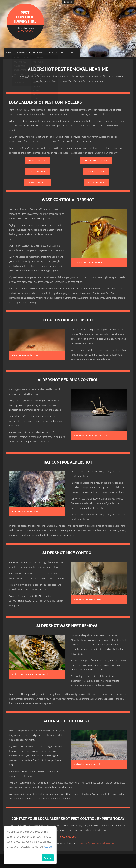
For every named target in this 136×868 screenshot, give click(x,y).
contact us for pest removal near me (95, 843)
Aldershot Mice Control (88, 599)
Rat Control (37, 171)
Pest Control (21, 52)
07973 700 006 (25, 31)
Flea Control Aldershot (25, 355)
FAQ (62, 52)
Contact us (72, 52)
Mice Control (96, 171)
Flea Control (37, 161)
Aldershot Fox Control (87, 764)
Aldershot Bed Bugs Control (90, 436)
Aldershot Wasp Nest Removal (30, 674)
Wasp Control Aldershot (88, 263)
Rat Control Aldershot (25, 511)
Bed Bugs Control (96, 161)
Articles (53, 52)
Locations (38, 52)
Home (9, 52)
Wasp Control (37, 182)
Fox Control (96, 182)
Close (48, 858)
